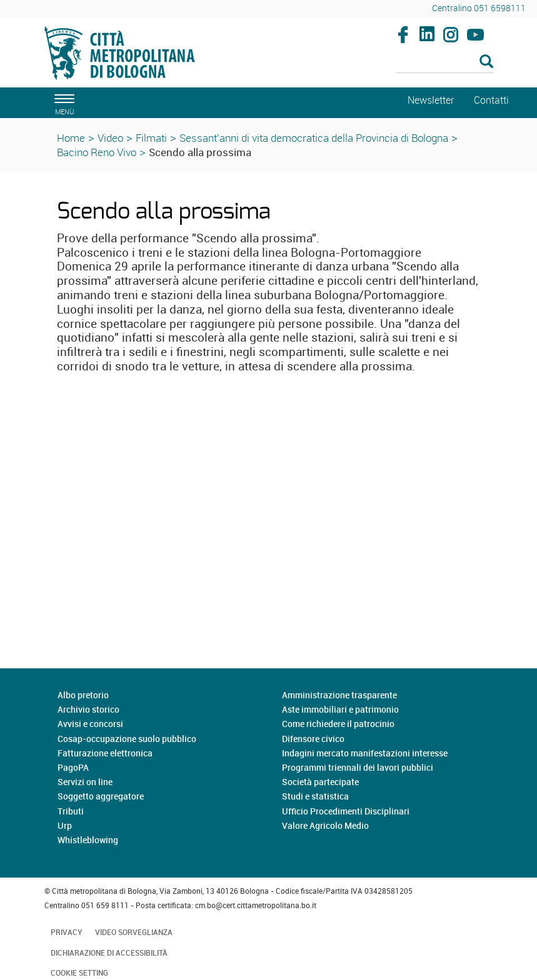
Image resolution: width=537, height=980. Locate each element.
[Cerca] (444, 62)
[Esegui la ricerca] (486, 62)
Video (110, 138)
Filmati (151, 138)
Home (71, 138)
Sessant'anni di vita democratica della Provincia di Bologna (314, 138)
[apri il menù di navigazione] (63, 103)
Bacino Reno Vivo (97, 152)
